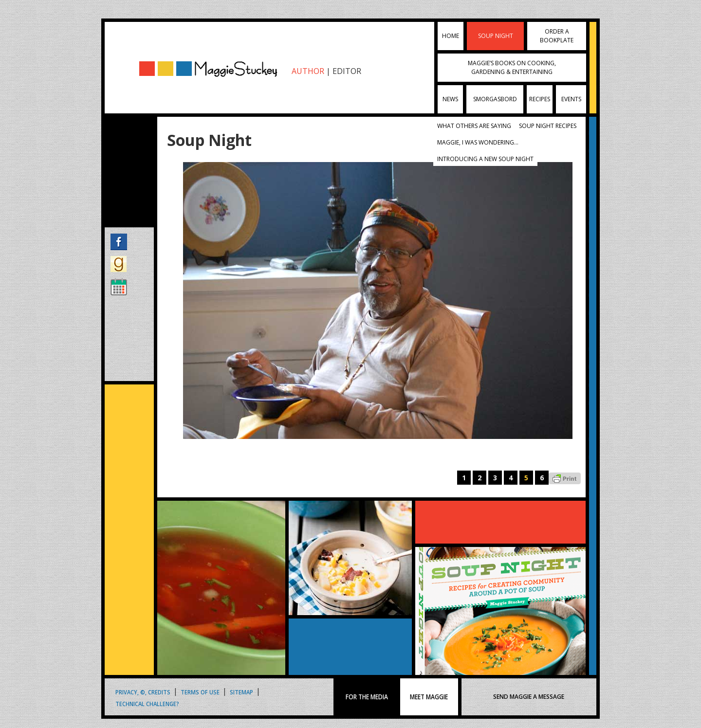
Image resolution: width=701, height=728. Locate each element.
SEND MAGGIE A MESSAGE (529, 697)
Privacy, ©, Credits (143, 691)
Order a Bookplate (557, 36)
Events (571, 99)
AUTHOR (308, 71)
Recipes (540, 99)
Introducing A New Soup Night (485, 159)
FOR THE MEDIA (367, 697)
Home (451, 36)
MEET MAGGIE (429, 697)
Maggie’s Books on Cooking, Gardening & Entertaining (512, 67)
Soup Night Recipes (548, 126)
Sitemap (241, 691)
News (450, 99)
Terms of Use (200, 691)
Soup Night (496, 36)
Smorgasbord (495, 99)
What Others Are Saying (474, 126)
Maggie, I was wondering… (478, 142)
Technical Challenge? (147, 703)
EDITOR (347, 71)
